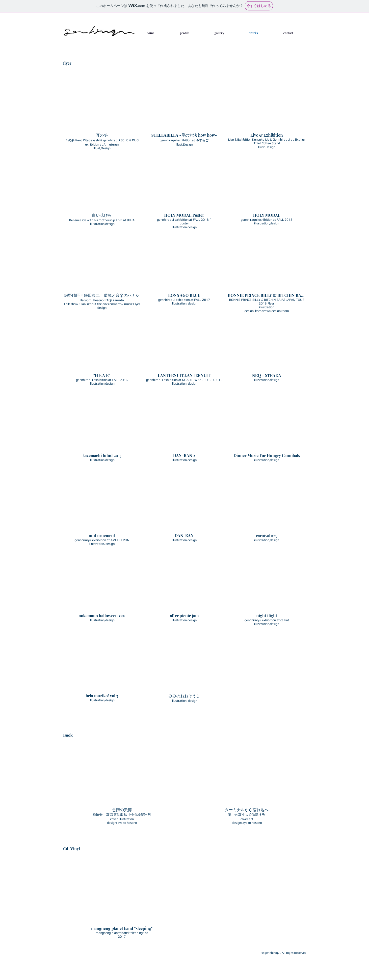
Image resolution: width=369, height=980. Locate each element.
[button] (102, 114)
